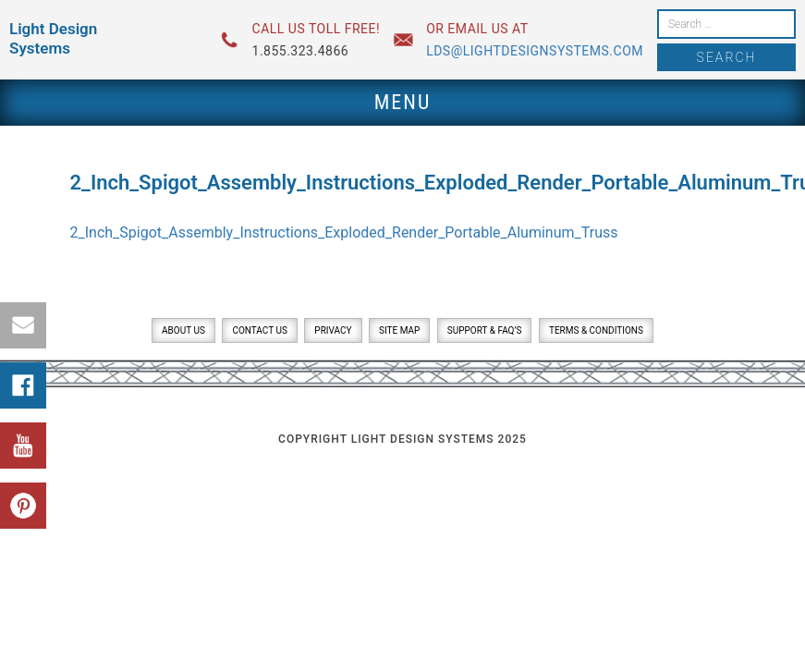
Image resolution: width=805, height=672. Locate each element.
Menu (403, 102)
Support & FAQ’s (485, 330)
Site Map (399, 330)
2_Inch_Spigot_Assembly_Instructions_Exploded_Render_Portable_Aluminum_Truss (344, 232)
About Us (183, 330)
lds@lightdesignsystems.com (535, 51)
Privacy (333, 330)
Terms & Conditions (596, 330)
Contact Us (259, 330)
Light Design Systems (53, 38)
